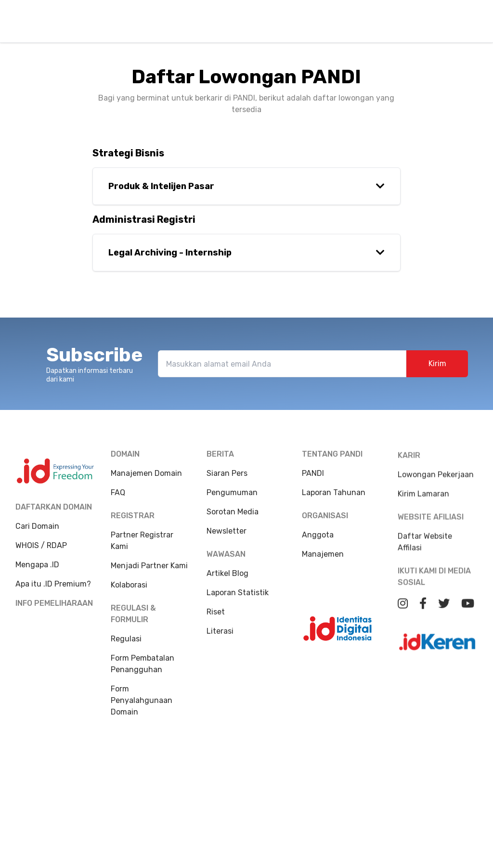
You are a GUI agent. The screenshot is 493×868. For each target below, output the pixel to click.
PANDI (313, 490)
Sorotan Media (233, 517)
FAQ (118, 493)
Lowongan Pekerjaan (436, 515)
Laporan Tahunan (334, 509)
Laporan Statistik (238, 597)
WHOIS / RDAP (41, 545)
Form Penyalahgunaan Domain (142, 701)
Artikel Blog (227, 578)
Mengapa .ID (37, 565)
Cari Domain (37, 526)
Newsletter (227, 536)
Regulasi (126, 639)
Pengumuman (232, 497)
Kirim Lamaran (423, 534)
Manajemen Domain (146, 474)
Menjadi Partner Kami (149, 566)
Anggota (318, 552)
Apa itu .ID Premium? (53, 584)
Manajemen (323, 571)
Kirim (437, 368)
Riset (216, 617)
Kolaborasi (129, 585)
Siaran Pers (227, 478)
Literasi (220, 636)
